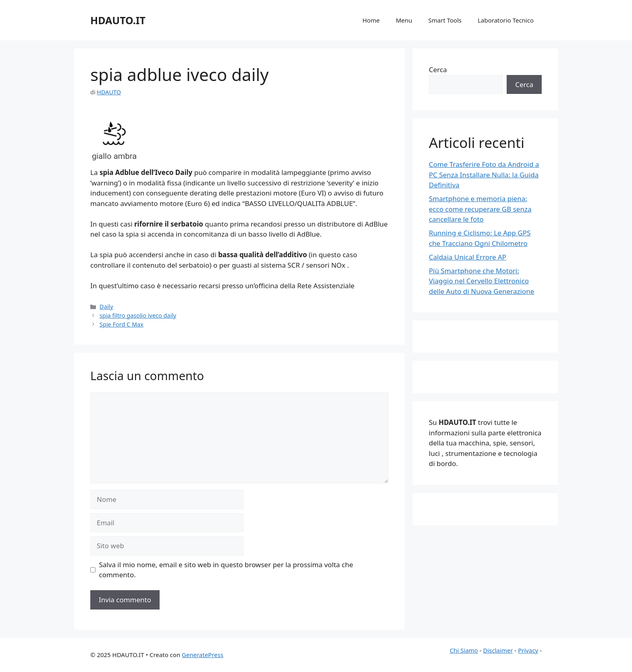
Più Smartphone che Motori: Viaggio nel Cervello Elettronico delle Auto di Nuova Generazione (481, 281)
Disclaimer (498, 650)
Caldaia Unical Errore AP (468, 257)
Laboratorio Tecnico (506, 20)
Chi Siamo (464, 650)
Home (371, 20)
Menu (404, 20)
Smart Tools (445, 20)
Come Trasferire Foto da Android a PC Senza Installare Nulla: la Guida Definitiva (484, 175)
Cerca (438, 70)
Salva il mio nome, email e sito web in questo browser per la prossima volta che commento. (226, 570)
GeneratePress (203, 655)
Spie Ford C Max (122, 324)
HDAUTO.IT (118, 20)
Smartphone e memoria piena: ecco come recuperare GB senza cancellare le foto (480, 209)
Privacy (528, 650)
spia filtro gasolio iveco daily (138, 315)
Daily (106, 307)
